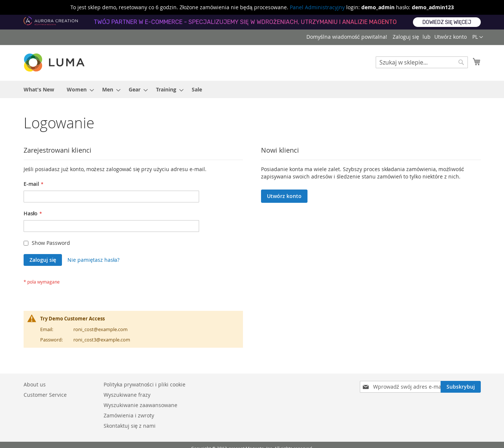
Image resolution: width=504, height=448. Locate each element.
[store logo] (55, 62)
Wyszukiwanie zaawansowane (140, 405)
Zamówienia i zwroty (129, 415)
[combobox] (422, 62)
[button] (478, 37)
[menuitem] (39, 89)
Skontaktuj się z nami (130, 426)
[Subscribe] (461, 387)
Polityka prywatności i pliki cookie (145, 384)
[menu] (252, 89)
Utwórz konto (451, 37)
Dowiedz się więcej (447, 22)
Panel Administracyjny (317, 7)
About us (35, 384)
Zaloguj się (406, 37)
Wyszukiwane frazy (127, 395)
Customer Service (45, 395)
